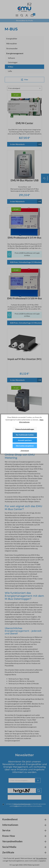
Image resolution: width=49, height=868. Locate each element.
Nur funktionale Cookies (25, 435)
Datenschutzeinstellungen (25, 429)
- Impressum (24, 450)
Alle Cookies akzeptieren (25, 446)
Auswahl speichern (25, 440)
